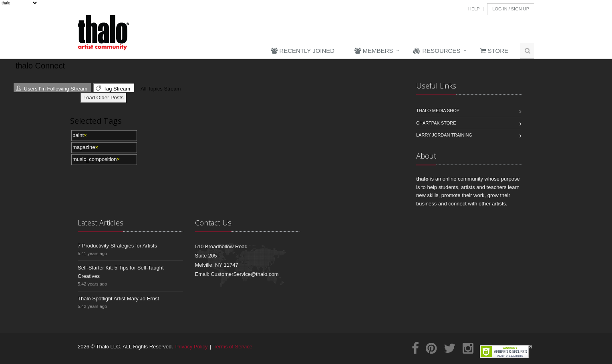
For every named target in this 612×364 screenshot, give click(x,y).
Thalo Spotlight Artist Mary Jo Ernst (118, 299)
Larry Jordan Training (444, 135)
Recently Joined (303, 51)
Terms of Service (233, 347)
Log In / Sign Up (511, 9)
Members (374, 51)
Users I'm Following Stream (52, 89)
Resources (437, 51)
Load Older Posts (103, 98)
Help (474, 9)
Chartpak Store (436, 123)
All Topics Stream (160, 89)
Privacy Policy (192, 347)
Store (494, 51)
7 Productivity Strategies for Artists (117, 246)
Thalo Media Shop (438, 111)
